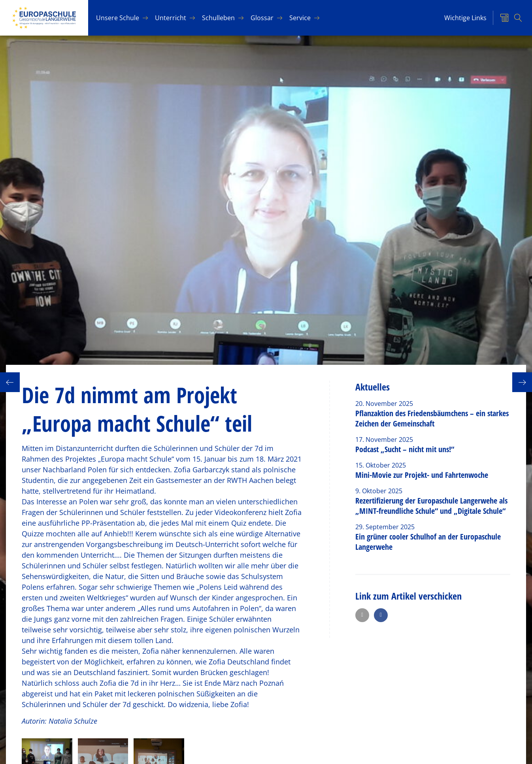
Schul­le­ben (218, 18)
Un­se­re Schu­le (118, 18)
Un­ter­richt (171, 18)
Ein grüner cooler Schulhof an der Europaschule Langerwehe (428, 542)
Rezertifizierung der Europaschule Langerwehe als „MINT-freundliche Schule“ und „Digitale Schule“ (431, 506)
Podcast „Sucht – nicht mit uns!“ (405, 449)
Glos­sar (262, 18)
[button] (362, 615)
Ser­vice (300, 18)
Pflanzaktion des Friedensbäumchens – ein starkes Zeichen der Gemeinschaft (432, 418)
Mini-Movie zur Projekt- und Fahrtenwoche (422, 475)
